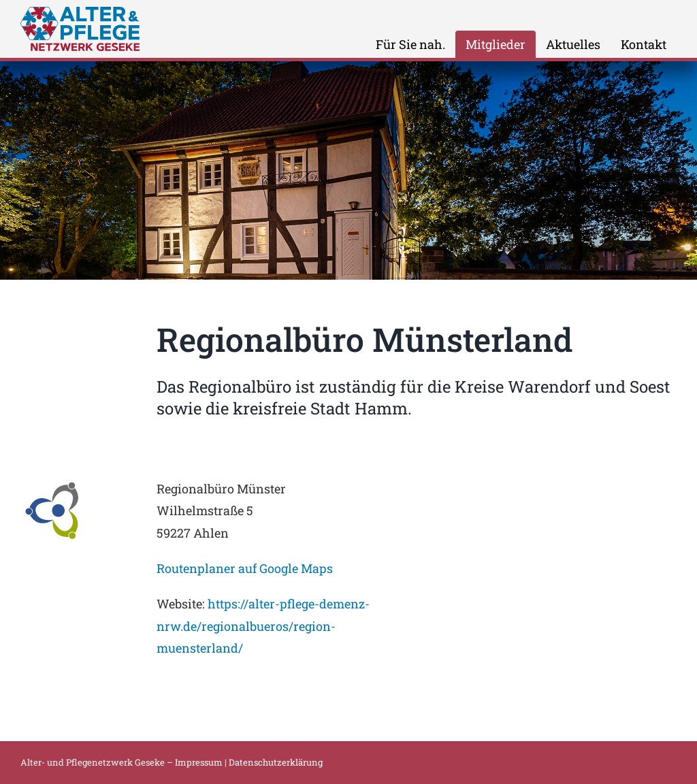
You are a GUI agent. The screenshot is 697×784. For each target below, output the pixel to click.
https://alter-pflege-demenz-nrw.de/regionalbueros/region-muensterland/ (263, 626)
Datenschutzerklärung (276, 762)
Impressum (199, 762)
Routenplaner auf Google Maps (245, 568)
